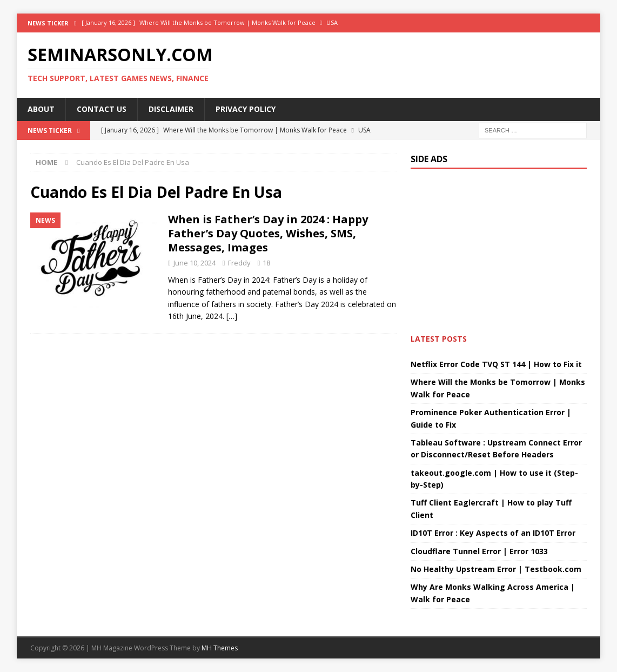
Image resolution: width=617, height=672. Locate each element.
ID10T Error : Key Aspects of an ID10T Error (493, 533)
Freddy (239, 263)
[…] (232, 316)
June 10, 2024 (195, 263)
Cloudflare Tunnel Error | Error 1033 (479, 551)
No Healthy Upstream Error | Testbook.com (496, 569)
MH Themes (220, 648)
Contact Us (102, 109)
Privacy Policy (246, 109)
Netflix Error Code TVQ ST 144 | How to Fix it (496, 364)
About (41, 109)
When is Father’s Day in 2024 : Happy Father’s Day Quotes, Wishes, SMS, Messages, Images (268, 233)
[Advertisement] (213, 448)
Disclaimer (171, 109)
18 (266, 263)
